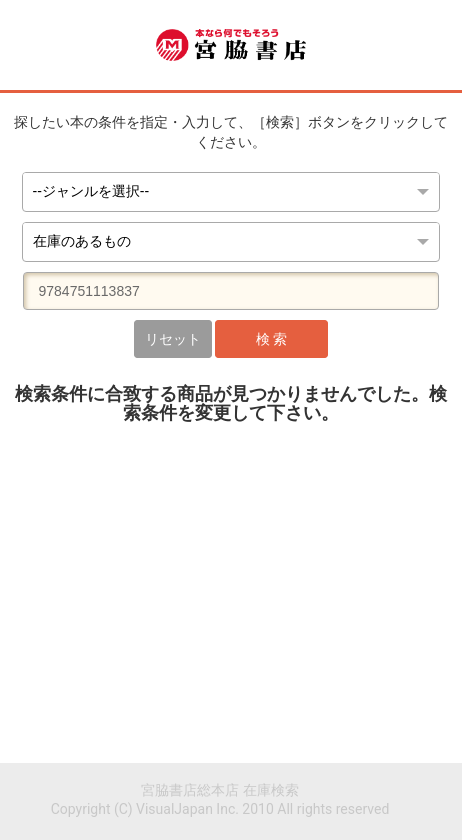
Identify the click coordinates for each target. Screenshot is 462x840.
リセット (173, 339)
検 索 (271, 339)
